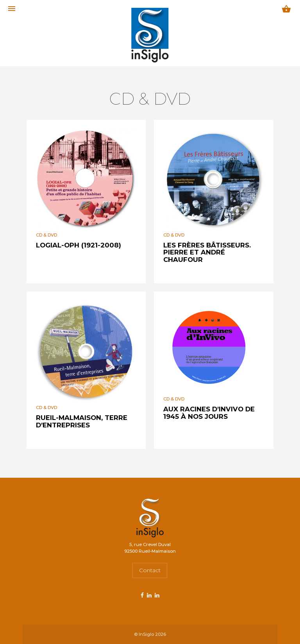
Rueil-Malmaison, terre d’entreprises (82, 421)
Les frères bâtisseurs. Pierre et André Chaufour (207, 252)
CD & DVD (46, 235)
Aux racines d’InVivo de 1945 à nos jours (209, 413)
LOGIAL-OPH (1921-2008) (79, 245)
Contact (150, 570)
